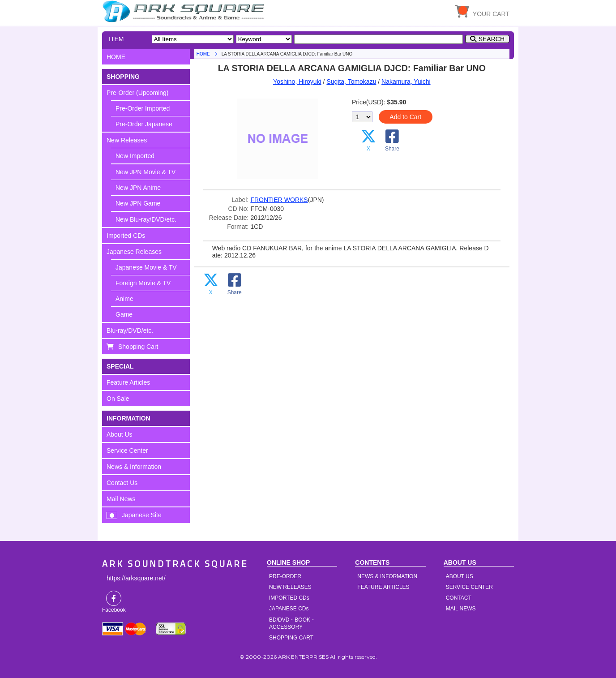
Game (124, 314)
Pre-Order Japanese (144, 124)
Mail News (121, 499)
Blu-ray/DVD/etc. (130, 330)
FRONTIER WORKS (279, 200)
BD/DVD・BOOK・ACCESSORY (292, 623)
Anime (124, 299)
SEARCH (492, 39)
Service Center (127, 451)
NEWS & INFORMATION (387, 576)
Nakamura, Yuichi (406, 82)
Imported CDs (126, 236)
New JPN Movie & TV (145, 172)
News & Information (134, 467)
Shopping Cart (138, 347)
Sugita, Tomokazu (351, 82)
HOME (185, 11)
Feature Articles (128, 382)
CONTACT (459, 598)
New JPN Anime (138, 188)
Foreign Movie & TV (143, 283)
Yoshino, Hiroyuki (297, 82)
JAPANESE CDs (289, 609)
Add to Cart (405, 117)
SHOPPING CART (291, 638)
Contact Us (122, 483)
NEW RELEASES (290, 587)
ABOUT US (460, 576)
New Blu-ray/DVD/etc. (146, 219)
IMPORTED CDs (289, 598)
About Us (120, 434)
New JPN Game (138, 203)
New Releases (127, 140)
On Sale (118, 399)
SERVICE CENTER (469, 587)
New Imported (135, 156)
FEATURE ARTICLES (383, 587)
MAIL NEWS (461, 609)
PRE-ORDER (285, 576)
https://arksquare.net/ (136, 578)
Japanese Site (142, 515)
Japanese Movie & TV (146, 267)
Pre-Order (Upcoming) (137, 93)
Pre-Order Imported (143, 108)
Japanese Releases (134, 252)
